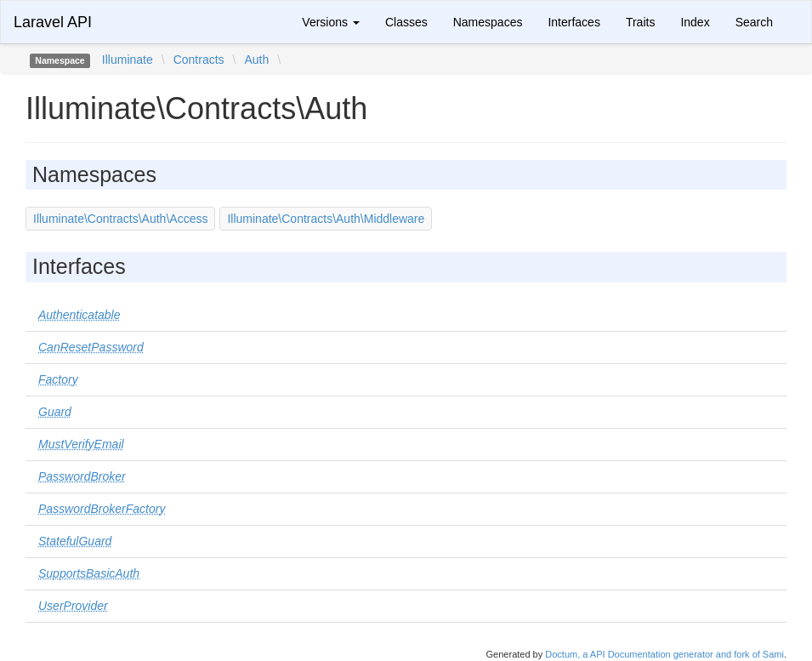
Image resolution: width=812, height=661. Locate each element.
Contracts (199, 60)
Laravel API (53, 22)
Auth (256, 60)
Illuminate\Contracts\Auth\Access (120, 219)
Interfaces (574, 22)
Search (754, 22)
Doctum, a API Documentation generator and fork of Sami (664, 654)
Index (695, 22)
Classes (406, 22)
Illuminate (128, 60)
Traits (640, 22)
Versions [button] (331, 22)
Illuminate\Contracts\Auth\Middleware (326, 219)
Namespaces (488, 22)
